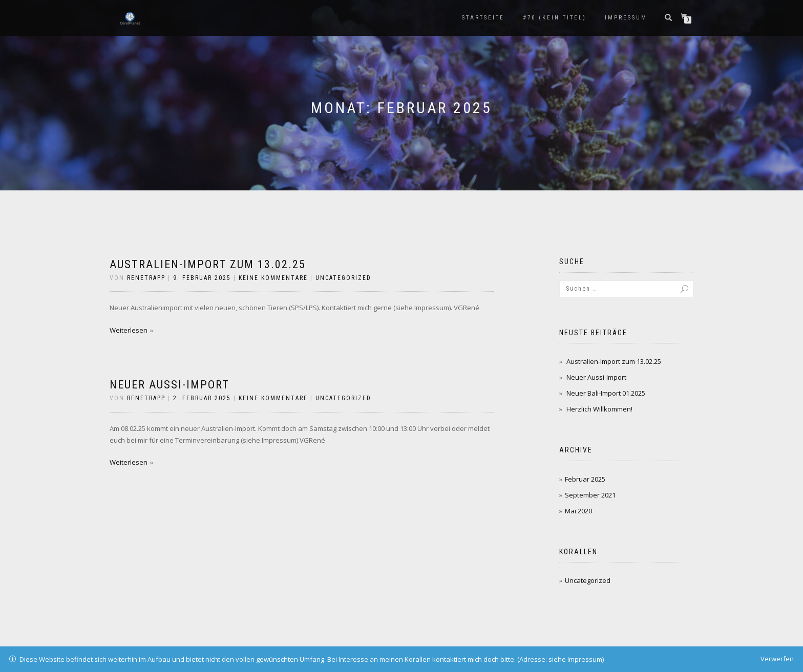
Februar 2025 (585, 479)
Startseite (483, 18)
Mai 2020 (578, 511)
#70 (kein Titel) (555, 18)
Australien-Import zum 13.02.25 (208, 264)
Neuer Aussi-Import (170, 385)
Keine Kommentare (273, 278)
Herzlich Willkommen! (599, 409)
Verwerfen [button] (777, 659)
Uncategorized (343, 278)
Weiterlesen (129, 330)
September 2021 (590, 495)
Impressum (626, 18)
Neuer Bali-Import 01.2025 (606, 393)
